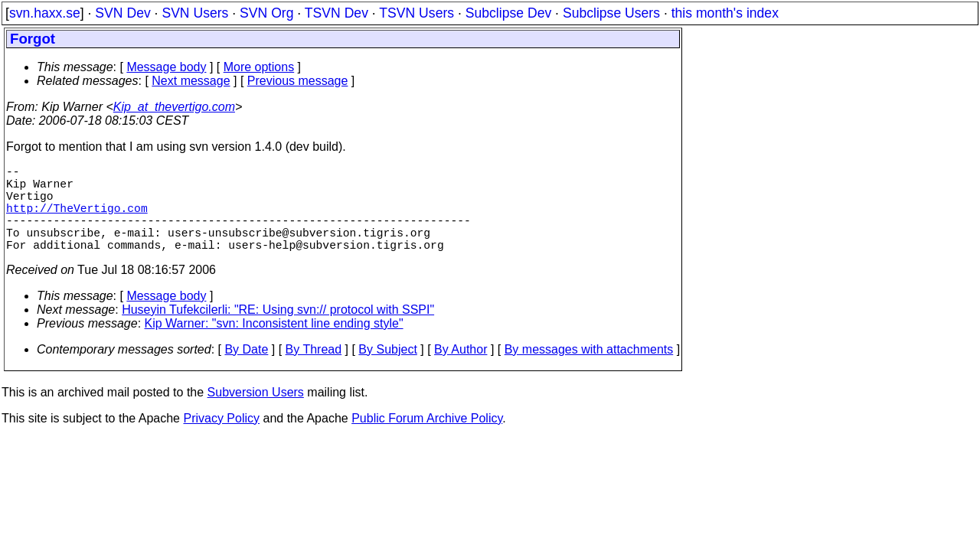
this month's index (725, 13)
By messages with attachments (589, 371)
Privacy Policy (221, 440)
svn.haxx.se (45, 13)
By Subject (387, 371)
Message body (166, 67)
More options (259, 67)
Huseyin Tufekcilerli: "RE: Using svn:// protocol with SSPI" (278, 331)
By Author (461, 371)
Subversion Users (256, 414)
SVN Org (266, 13)
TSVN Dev (336, 13)
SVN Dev (122, 13)
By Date (246, 371)
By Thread (314, 371)
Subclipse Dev (508, 13)
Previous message (298, 81)
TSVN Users (416, 13)
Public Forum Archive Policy (427, 440)
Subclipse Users (611, 13)
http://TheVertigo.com (77, 220)
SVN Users (195, 13)
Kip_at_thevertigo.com (174, 107)
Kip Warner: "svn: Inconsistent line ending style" (274, 345)
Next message (191, 81)
